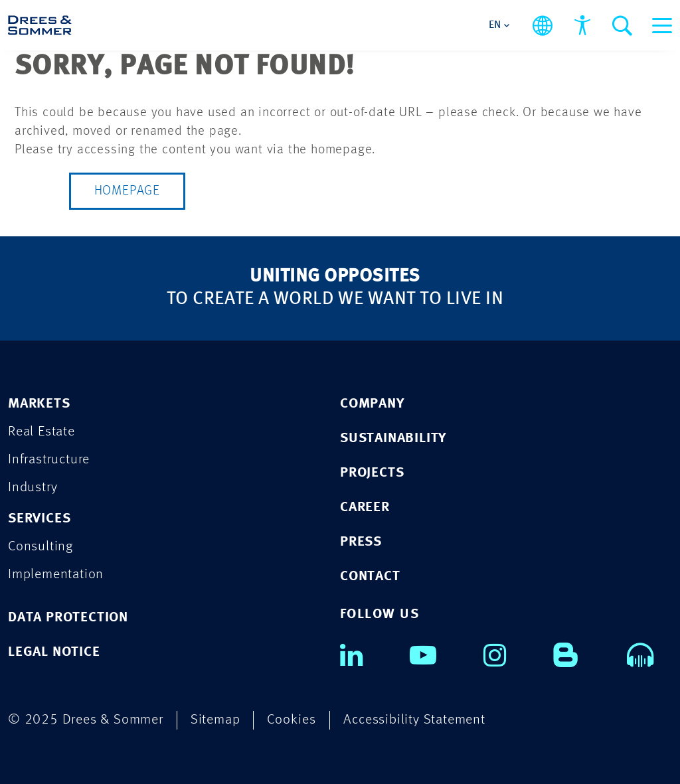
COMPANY (372, 404)
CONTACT (370, 577)
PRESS (361, 542)
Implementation (56, 575)
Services (39, 519)
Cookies (292, 720)
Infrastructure (49, 460)
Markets (39, 404)
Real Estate (42, 432)
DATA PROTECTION (68, 618)
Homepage (127, 191)
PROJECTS (372, 473)
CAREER (365, 508)
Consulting (41, 547)
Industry (33, 488)
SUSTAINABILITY (393, 438)
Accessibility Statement (414, 720)
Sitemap (215, 720)
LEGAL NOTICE (54, 652)
